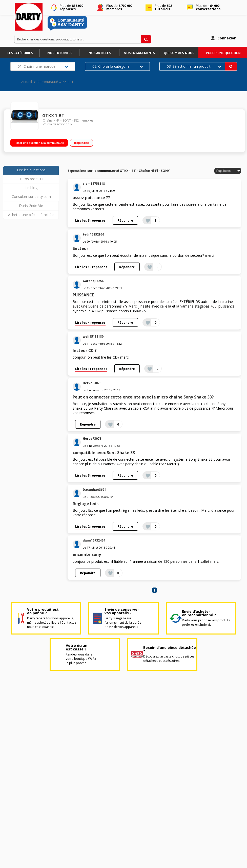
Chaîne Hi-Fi (51, 120)
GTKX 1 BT (53, 116)
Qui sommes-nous (179, 53)
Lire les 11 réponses (91, 369)
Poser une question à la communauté (39, 143)
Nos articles (100, 53)
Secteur (80, 249)
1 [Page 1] (154, 590)
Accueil (27, 82)
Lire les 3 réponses (90, 220)
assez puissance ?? (91, 198)
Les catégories (20, 53)
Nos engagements (139, 53)
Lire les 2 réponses (90, 526)
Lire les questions (31, 170)
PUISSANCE (83, 295)
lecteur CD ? (85, 351)
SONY (67, 120)
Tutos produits (31, 179)
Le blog (31, 188)
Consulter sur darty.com (31, 196)
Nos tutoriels (60, 53)
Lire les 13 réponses (91, 267)
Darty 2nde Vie (31, 206)
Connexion (227, 38)
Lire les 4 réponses (90, 322)
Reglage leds (86, 504)
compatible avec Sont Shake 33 (104, 453)
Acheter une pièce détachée (31, 215)
